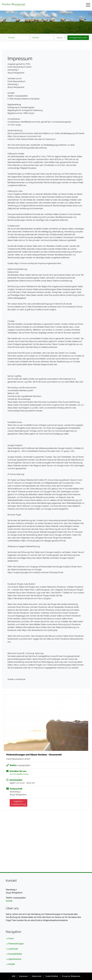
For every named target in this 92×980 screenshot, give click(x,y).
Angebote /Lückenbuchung (19, 803)
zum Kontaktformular (19, 774)
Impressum (23, 976)
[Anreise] (18, 38)
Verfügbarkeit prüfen (78, 38)
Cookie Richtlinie (52, 976)
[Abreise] (42, 38)
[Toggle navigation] (88, 5)
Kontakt (9, 901)
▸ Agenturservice (14, 959)
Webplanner (75, 976)
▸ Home (10, 939)
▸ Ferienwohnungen (15, 944)
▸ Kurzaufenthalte (14, 954)
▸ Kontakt (11, 964)
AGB (13, 976)
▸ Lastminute (12, 949)
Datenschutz (37, 976)
